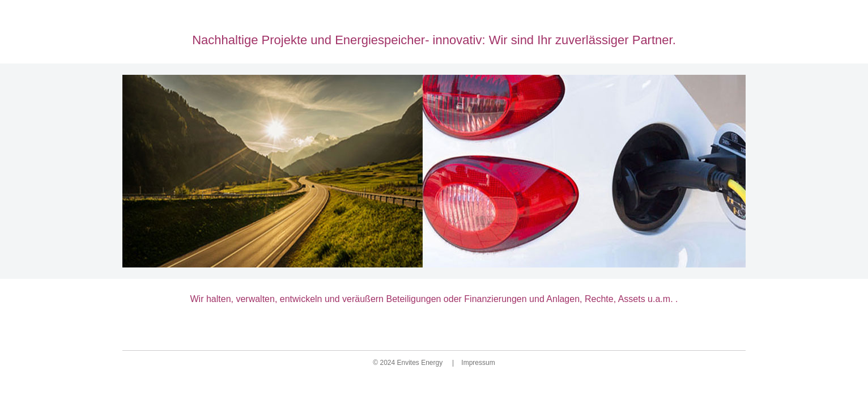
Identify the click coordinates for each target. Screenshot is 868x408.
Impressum (477, 363)
